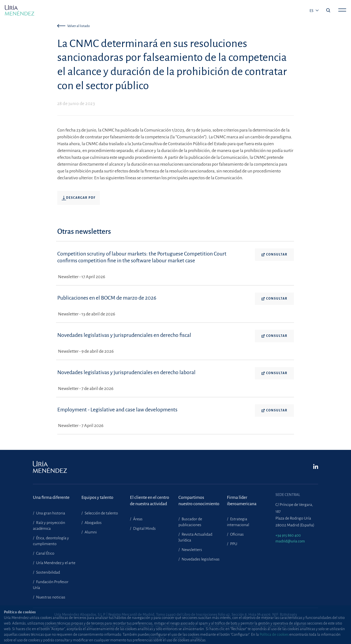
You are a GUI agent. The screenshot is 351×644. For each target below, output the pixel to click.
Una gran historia (50, 513)
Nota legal (157, 638)
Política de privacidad (116, 626)
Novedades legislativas (200, 559)
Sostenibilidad (48, 572)
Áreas (137, 519)
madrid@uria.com (290, 541)
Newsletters (191, 550)
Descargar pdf (79, 198)
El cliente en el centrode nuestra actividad (150, 501)
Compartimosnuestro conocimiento (199, 501)
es (312, 11)
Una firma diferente (51, 497)
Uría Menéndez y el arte (55, 563)
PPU (233, 544)
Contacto (178, 638)
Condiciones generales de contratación (277, 626)
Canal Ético (45, 553)
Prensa (197, 638)
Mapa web (51, 626)
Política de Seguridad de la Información (167, 626)
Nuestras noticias (50, 597)
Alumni (90, 532)
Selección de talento (101, 513)
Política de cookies (79, 626)
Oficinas (237, 534)
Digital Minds (144, 529)
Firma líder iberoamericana (242, 501)
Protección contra (223, 626)
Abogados (93, 523)
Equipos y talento (97, 497)
